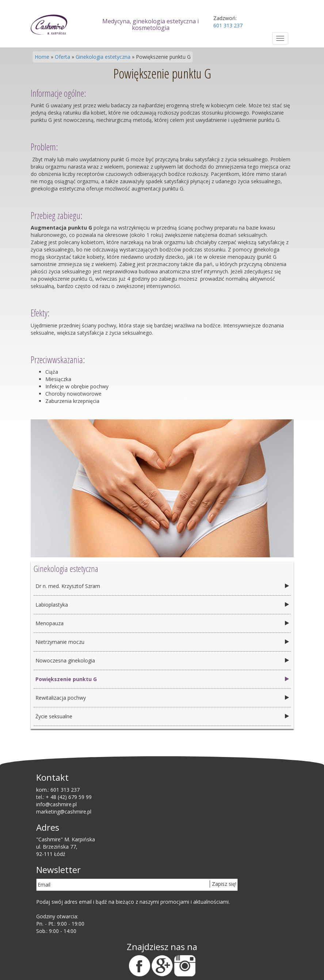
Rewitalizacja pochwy (61, 698)
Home (42, 57)
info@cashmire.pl (56, 804)
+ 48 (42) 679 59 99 (69, 797)
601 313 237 (65, 790)
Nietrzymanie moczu (60, 642)
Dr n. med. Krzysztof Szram (68, 586)
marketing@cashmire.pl (64, 812)
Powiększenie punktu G (66, 679)
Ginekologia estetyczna (103, 57)
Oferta (62, 57)
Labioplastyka (52, 605)
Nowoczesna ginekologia (65, 660)
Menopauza (49, 623)
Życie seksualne (54, 716)
